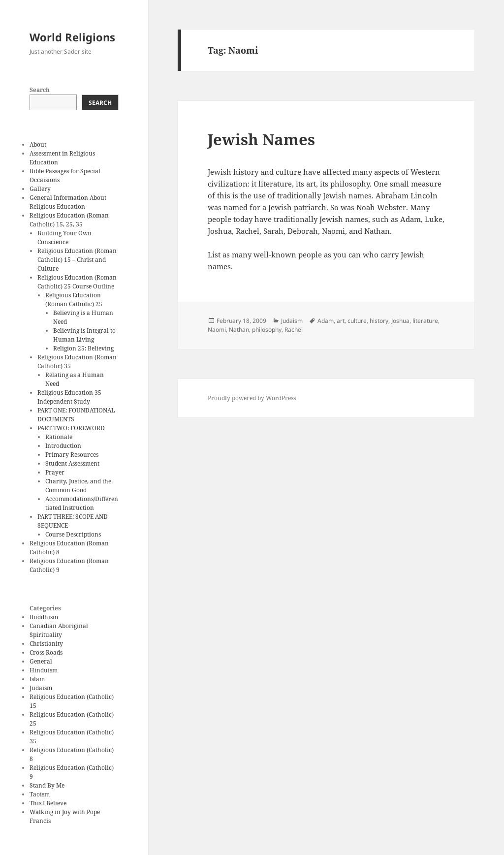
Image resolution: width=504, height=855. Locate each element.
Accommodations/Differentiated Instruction (82, 503)
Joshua (400, 321)
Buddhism (44, 617)
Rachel (294, 330)
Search (40, 90)
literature (425, 321)
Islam (37, 679)
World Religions (72, 37)
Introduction (63, 446)
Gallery (40, 189)
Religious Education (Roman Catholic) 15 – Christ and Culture (77, 260)
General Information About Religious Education (68, 202)
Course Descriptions (73, 534)
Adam (326, 321)
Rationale (59, 437)
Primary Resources (72, 455)
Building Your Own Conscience (64, 237)
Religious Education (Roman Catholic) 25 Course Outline (77, 282)
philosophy (267, 330)
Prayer (55, 472)
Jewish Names (261, 139)
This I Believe (48, 803)
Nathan (239, 330)
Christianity (46, 644)
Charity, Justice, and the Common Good (78, 486)
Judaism (41, 688)
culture (357, 321)
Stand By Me (47, 785)
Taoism (40, 794)
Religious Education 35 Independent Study (69, 397)
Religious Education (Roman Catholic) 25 (74, 300)
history (379, 321)
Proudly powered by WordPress (252, 398)
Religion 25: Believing (83, 348)
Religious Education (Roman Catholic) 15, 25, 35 (69, 220)
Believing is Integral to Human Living (84, 335)
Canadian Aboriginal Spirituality (59, 630)
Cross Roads (46, 652)
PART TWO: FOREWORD (71, 428)
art (341, 321)
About (38, 144)
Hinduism (44, 670)
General (41, 661)
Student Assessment (72, 463)
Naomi (217, 330)
